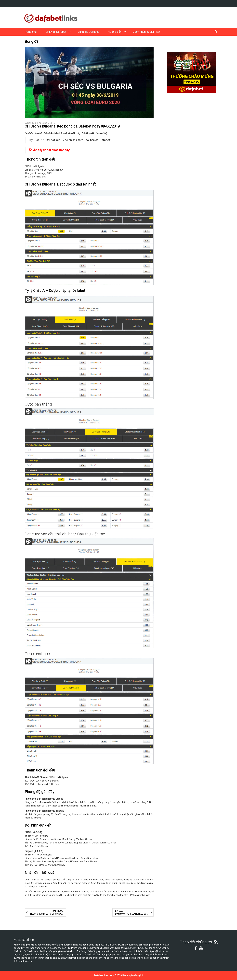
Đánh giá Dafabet (88, 32)
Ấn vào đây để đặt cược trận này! (49, 150)
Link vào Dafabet (56, 32)
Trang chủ (30, 32)
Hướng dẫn (115, 32)
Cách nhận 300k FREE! (146, 32)
